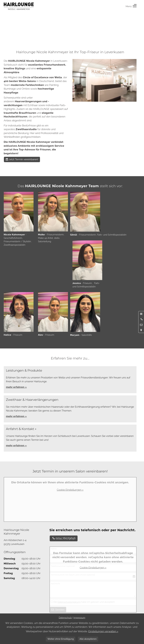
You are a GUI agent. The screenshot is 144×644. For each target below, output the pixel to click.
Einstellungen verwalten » (103, 631)
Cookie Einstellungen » (70, 490)
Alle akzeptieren (88, 639)
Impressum (79, 618)
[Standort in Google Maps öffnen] (141, 330)
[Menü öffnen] (141, 314)
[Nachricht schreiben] (141, 325)
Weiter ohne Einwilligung (61, 639)
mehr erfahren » (16, 416)
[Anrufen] (141, 319)
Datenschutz (65, 618)
